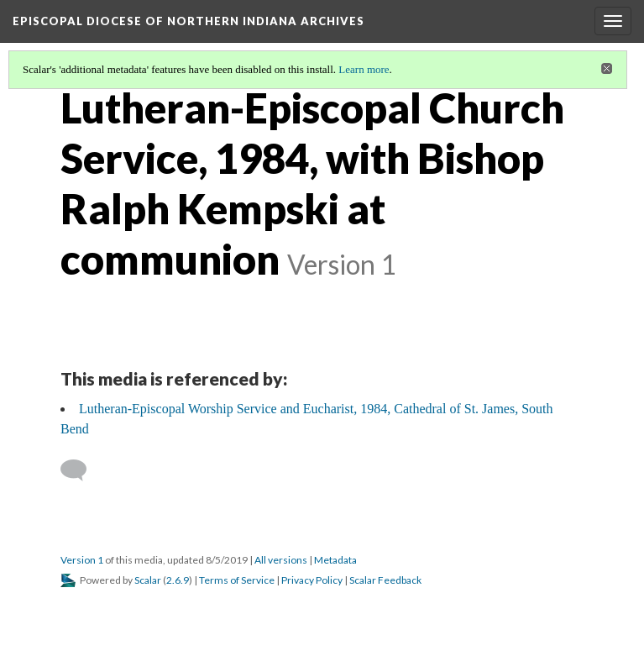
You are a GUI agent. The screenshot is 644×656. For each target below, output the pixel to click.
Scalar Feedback (385, 580)
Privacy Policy (312, 580)
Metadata (335, 560)
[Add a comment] (81, 470)
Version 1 (82, 560)
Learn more (364, 69)
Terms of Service (237, 580)
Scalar (148, 580)
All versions (281, 560)
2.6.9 (178, 580)
